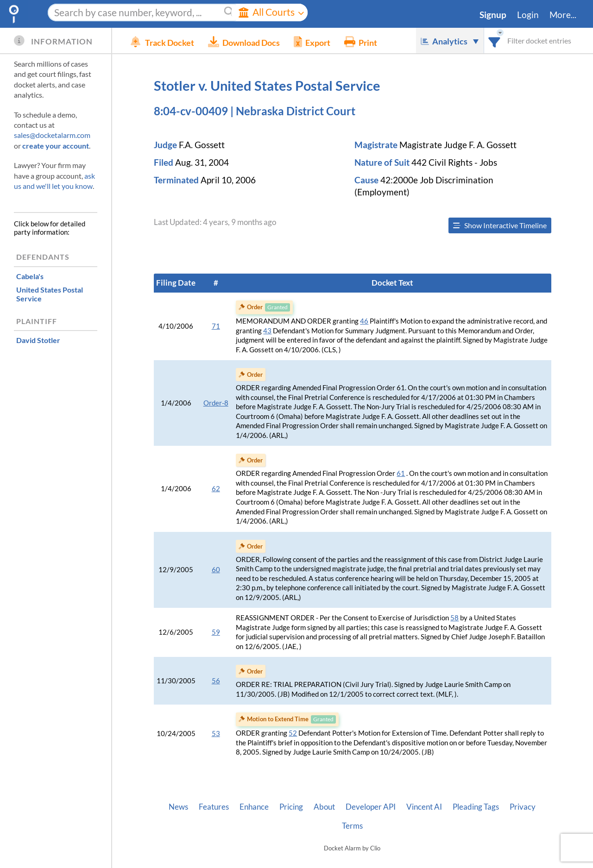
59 (216, 632)
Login (528, 15)
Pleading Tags (476, 807)
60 (216, 570)
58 (454, 618)
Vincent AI (424, 807)
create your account (56, 146)
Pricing (291, 807)
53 (216, 734)
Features (214, 807)
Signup (493, 15)
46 (364, 321)
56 (216, 681)
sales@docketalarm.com (52, 135)
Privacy (523, 807)
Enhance (254, 807)
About (324, 807)
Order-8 (216, 403)
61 (401, 473)
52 (293, 733)
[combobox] (495, 41)
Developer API (371, 807)
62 (216, 489)
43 (267, 331)
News (178, 807)
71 (216, 326)
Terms (352, 826)
